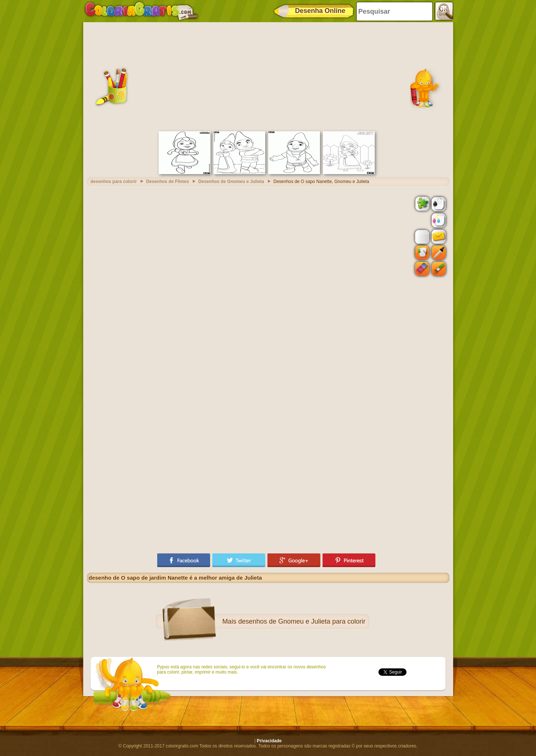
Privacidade (269, 741)
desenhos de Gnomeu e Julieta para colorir (302, 621)
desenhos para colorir (114, 182)
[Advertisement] (268, 76)
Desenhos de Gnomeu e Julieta (231, 182)
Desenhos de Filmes (168, 182)
